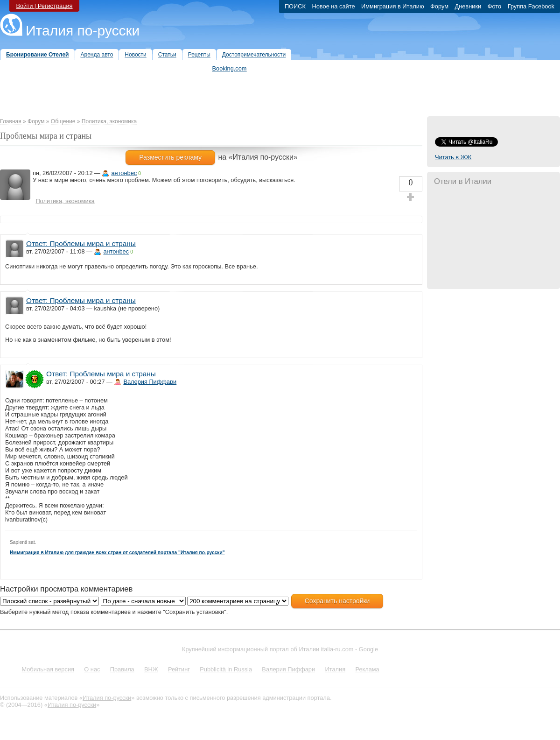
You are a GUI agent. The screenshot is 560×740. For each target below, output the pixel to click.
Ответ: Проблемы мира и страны (81, 243)
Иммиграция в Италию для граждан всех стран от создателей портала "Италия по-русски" (117, 553)
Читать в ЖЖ (453, 157)
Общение (63, 121)
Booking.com (230, 68)
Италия (335, 669)
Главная (11, 121)
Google (368, 649)
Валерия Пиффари (150, 382)
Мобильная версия (48, 669)
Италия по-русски (83, 31)
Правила (122, 669)
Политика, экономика (109, 121)
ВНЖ (151, 669)
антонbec (124, 173)
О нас (92, 669)
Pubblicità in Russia (226, 669)
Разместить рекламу (170, 157)
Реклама (367, 669)
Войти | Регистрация (44, 6)
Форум (36, 121)
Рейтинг (179, 669)
